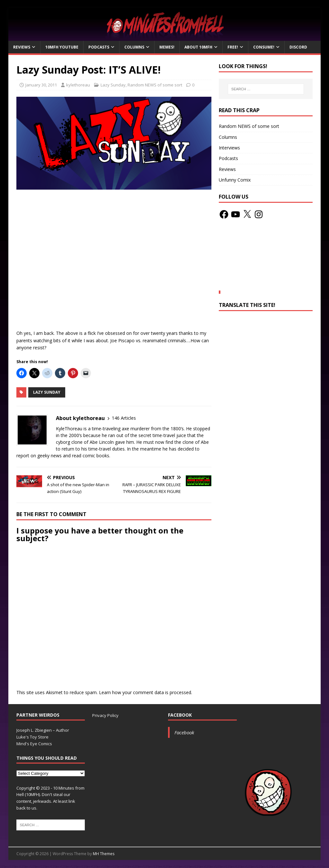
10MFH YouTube (62, 47)
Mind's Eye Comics (34, 744)
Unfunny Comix (235, 180)
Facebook (180, 715)
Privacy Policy (105, 715)
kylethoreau (78, 85)
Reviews (22, 47)
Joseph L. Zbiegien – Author (43, 730)
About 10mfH (198, 47)
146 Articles (124, 418)
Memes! (167, 47)
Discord (298, 47)
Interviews (229, 148)
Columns (134, 47)
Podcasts (99, 47)
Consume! (264, 47)
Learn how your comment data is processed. (146, 692)
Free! (233, 47)
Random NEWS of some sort (155, 85)
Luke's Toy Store (32, 737)
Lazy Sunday (113, 85)
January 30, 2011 (41, 85)
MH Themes (104, 854)
